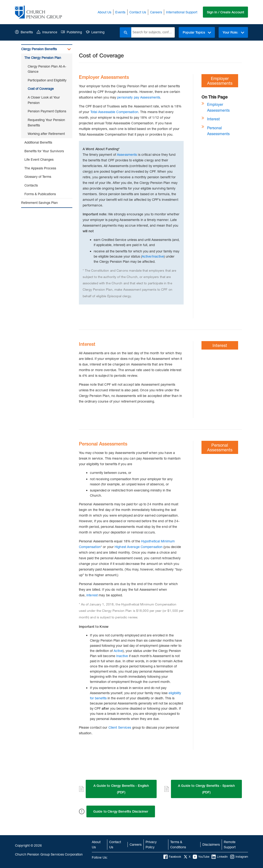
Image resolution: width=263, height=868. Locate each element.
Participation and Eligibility (47, 80)
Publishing (72, 32)
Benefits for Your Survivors (44, 151)
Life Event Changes (39, 159)
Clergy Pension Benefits (39, 49)
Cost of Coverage (41, 89)
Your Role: (233, 32)
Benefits (24, 32)
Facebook (172, 857)
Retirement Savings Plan (39, 203)
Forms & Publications (40, 194)
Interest (213, 119)
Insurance (47, 32)
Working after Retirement (46, 134)
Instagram (239, 857)
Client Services (120, 727)
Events (120, 12)
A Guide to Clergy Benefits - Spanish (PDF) (206, 789)
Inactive (122, 656)
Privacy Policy (151, 844)
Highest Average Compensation (139, 547)
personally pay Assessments (139, 97)
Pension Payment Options (47, 111)
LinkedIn (220, 857)
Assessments (127, 154)
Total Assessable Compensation (114, 112)
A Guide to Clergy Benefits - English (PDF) (121, 789)
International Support (181, 12)
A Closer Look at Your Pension (44, 100)
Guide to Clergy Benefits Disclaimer (121, 811)
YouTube (201, 857)
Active (118, 651)
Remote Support (230, 844)
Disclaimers (211, 844)
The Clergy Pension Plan (43, 58)
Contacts (31, 185)
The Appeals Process (40, 168)
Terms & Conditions (178, 844)
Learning (95, 32)
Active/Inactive (153, 256)
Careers (156, 12)
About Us (104, 12)
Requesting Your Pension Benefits (46, 122)
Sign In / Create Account (225, 12)
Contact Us (137, 12)
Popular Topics (196, 32)
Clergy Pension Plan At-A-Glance (47, 69)
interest (93, 595)
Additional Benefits (38, 142)
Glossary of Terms (38, 177)
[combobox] (153, 32)
